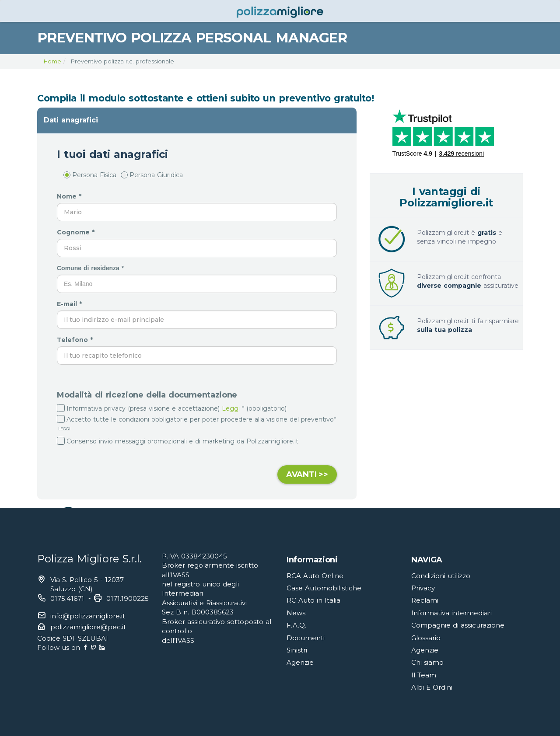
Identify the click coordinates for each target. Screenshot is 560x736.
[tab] (197, 120)
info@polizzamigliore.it (88, 616)
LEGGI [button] (64, 429)
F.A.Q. (296, 625)
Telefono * (76, 340)
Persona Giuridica (152, 175)
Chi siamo (427, 662)
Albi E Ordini (432, 687)
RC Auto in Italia (313, 600)
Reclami (425, 600)
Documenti (306, 638)
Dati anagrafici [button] (71, 120)
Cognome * (77, 232)
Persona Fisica (90, 175)
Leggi (231, 408)
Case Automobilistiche (324, 588)
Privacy (423, 588)
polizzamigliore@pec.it (88, 627)
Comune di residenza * (91, 268)
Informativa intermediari (451, 613)
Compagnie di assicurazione (458, 625)
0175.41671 (67, 598)
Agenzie (300, 662)
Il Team (424, 675)
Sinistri (297, 650)
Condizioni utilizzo (441, 576)
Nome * (70, 196)
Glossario (426, 638)
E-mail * (70, 304)
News (296, 613)
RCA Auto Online (315, 576)
